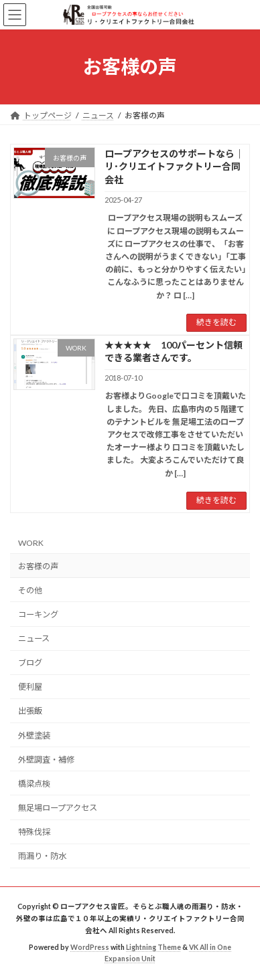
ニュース (34, 639)
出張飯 (30, 711)
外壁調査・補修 (46, 759)
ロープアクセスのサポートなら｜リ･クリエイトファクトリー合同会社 (174, 167)
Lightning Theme (153, 947)
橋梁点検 (34, 783)
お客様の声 (38, 566)
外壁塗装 (34, 735)
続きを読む (216, 322)
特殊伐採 (34, 832)
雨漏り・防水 (42, 856)
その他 (30, 590)
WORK (31, 542)
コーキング (38, 614)
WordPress (90, 947)
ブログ (30, 663)
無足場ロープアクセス (58, 808)
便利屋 (30, 687)
